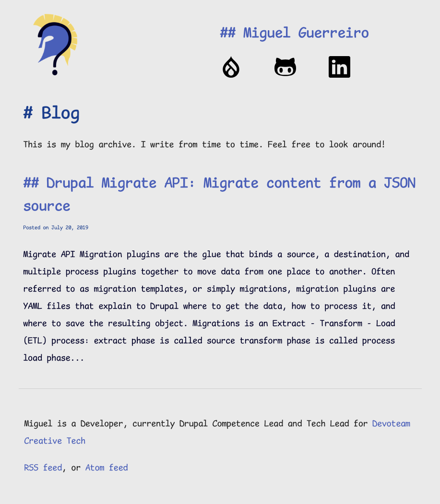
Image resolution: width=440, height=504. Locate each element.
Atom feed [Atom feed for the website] (107, 469)
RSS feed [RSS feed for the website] (43, 469)
